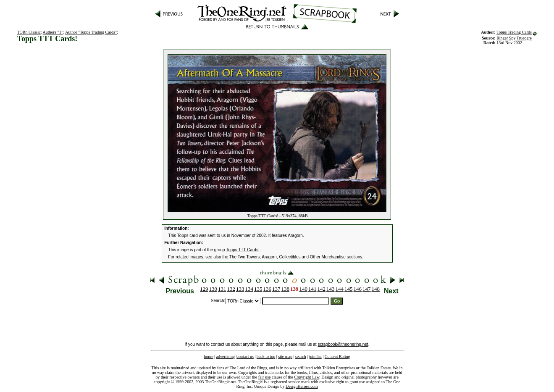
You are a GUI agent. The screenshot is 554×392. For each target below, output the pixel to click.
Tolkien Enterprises (339, 368)
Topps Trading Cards (514, 32)
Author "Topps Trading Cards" (91, 32)
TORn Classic (29, 32)
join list (315, 356)
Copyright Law (307, 377)
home (208, 356)
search (301, 356)
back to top (266, 356)
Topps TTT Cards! (243, 250)
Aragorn (269, 257)
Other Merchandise (328, 257)
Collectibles (290, 257)
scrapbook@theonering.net (343, 344)
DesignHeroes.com (302, 386)
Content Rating (337, 356)
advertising (226, 356)
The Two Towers (244, 257)
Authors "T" (53, 32)
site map (285, 356)
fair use (265, 377)
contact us (245, 356)
